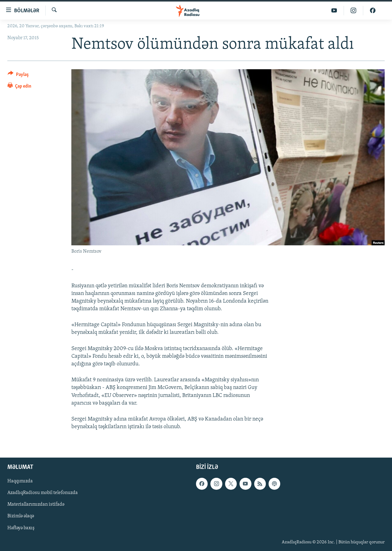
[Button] (18, 75)
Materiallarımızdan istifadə (36, 505)
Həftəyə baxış (21, 528)
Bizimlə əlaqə (21, 516)
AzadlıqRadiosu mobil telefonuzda (43, 493)
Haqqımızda (20, 481)
